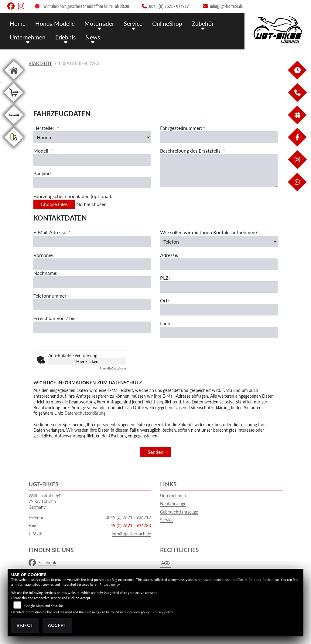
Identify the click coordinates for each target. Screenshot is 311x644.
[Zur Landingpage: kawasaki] (14, 125)
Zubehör (203, 24)
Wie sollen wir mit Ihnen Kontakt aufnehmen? (209, 233)
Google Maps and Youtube (44, 606)
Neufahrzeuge (173, 504)
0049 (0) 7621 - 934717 (128, 517)
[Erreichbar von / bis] (92, 328)
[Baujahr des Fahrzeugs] (92, 183)
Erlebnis (65, 37)
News (93, 37)
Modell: (41, 151)
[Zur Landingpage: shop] (14, 103)
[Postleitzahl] (219, 287)
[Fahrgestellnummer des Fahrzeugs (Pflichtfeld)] (219, 137)
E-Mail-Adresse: (52, 233)
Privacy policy (110, 584)
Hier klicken (87, 361)
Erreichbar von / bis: (55, 319)
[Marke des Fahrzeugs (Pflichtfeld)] (92, 137)
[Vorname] (92, 265)
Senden (155, 452)
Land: (166, 324)
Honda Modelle (55, 24)
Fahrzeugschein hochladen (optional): (73, 196)
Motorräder (99, 24)
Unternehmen (28, 37)
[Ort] (219, 310)
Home (18, 24)
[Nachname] (92, 282)
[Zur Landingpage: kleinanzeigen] (14, 148)
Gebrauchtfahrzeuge (179, 512)
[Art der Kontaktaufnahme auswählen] (219, 242)
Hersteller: (44, 128)
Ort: (164, 301)
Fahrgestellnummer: (181, 128)
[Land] (219, 333)
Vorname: (44, 255)
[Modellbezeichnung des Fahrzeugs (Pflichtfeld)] (92, 160)
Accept (57, 625)
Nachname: (45, 273)
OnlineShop (167, 24)
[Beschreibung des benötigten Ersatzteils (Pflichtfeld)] (219, 170)
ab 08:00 (122, 7)
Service (133, 24)
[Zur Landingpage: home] (14, 81)
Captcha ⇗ (113, 368)
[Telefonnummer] (92, 305)
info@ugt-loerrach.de (131, 534)
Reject (25, 625)
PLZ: (165, 278)
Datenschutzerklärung (85, 413)
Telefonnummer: (51, 296)
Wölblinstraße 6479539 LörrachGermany (44, 501)
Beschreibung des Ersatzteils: (193, 151)
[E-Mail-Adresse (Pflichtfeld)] (92, 242)
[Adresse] (219, 265)
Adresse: (169, 256)
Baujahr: (42, 174)
